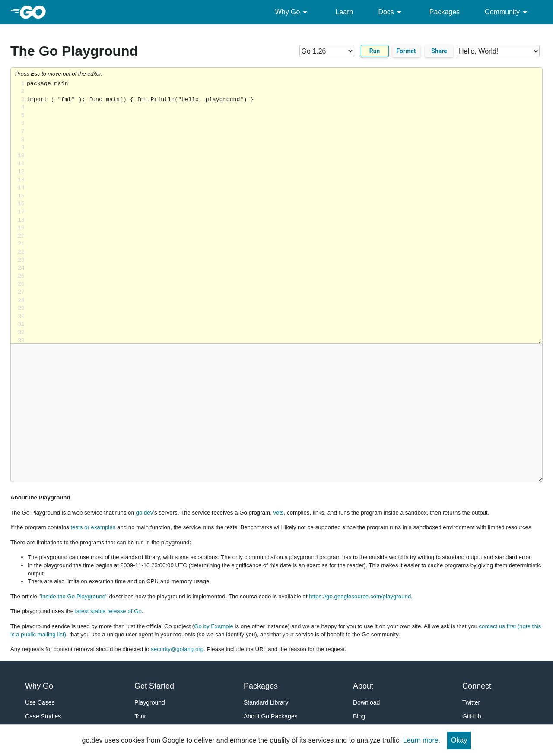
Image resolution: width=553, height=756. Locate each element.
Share (439, 51)
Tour (140, 716)
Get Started (154, 686)
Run (375, 51)
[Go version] (327, 51)
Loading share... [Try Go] (284, 212)
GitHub (472, 716)
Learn (344, 12)
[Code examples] (498, 51)
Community (507, 12)
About (363, 686)
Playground (150, 702)
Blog (359, 716)
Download (366, 702)
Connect (477, 686)
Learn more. (422, 740)
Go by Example (214, 626)
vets (278, 513)
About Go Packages (271, 716)
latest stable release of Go (108, 611)
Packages (445, 12)
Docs (391, 12)
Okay (459, 740)
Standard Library (266, 702)
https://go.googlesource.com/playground (360, 596)
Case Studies (43, 716)
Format (406, 51)
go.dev (145, 513)
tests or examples (93, 527)
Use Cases (40, 702)
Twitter (471, 702)
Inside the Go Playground (73, 596)
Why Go (293, 12)
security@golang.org (177, 649)
